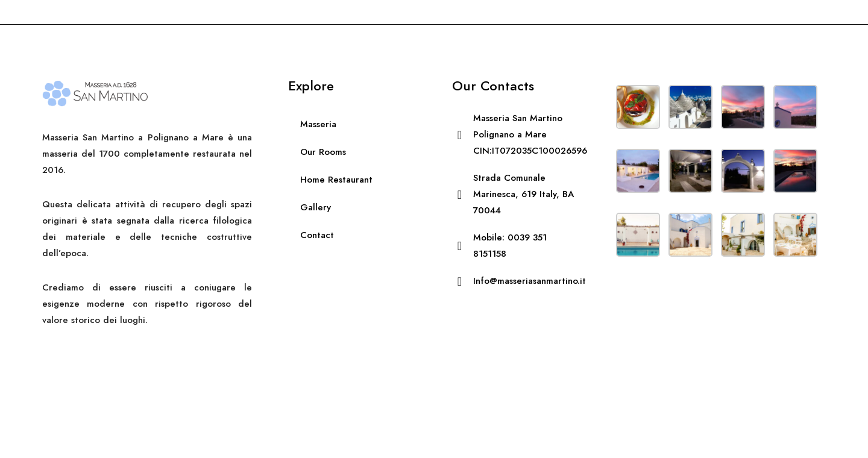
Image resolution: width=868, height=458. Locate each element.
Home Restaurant (336, 180)
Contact (317, 235)
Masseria (318, 124)
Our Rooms (323, 152)
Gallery (316, 207)
